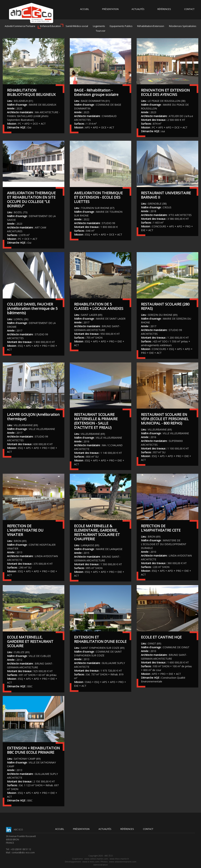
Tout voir (101, 31)
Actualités (138, 9)
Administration (101, 865)
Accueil (85, 9)
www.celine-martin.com (96, 859)
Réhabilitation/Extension (151, 26)
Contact (189, 9)
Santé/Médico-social (77, 26)
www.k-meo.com (91, 862)
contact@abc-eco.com (23, 853)
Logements (99, 26)
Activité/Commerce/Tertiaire (20, 26)
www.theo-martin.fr (119, 859)
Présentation (110, 9)
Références (164, 9)
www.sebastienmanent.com (123, 862)
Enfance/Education (51, 26)
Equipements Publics (121, 26)
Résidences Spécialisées (183, 26)
